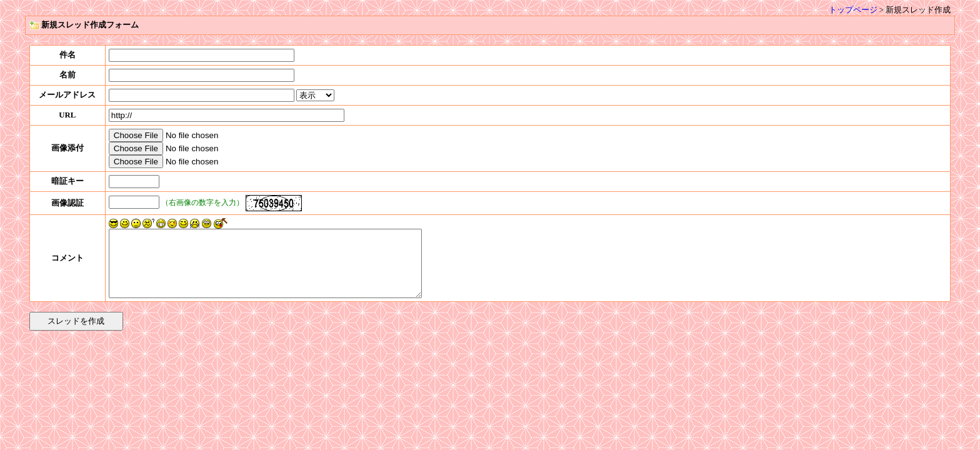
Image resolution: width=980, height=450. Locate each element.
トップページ (853, 10)
